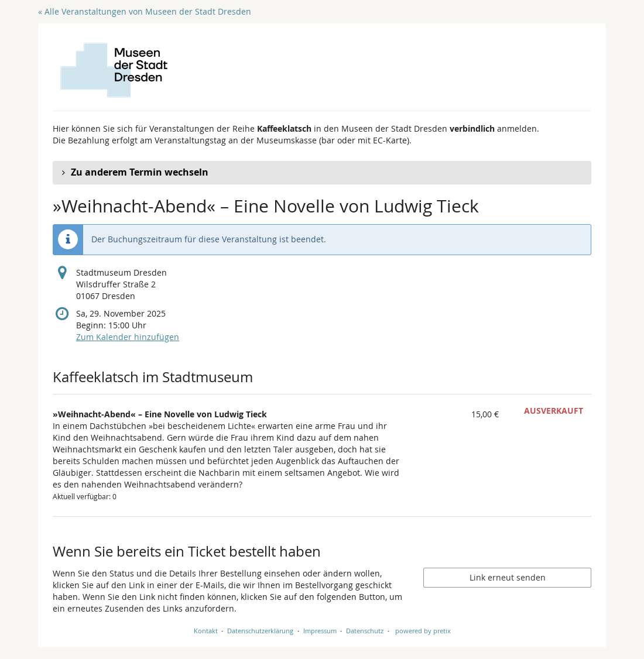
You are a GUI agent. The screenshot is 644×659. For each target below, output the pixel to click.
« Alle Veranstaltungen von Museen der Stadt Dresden (145, 11)
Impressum (320, 631)
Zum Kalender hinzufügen (128, 337)
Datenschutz (365, 631)
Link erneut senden (508, 577)
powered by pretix (423, 631)
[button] (322, 173)
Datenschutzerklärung (260, 631)
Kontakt (206, 631)
